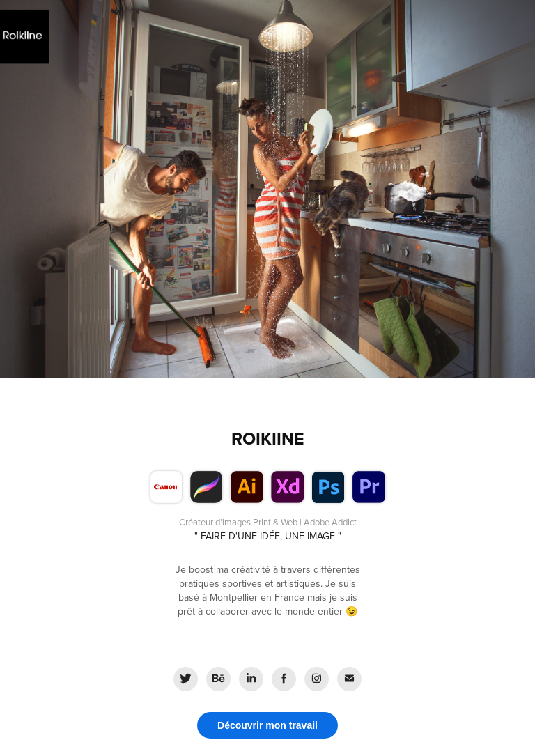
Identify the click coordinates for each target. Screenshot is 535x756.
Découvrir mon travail (267, 725)
